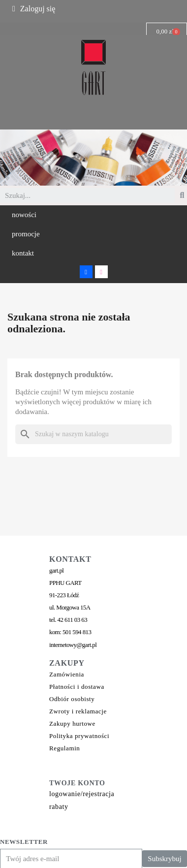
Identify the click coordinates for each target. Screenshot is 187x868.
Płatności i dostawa (77, 687)
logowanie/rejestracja (82, 794)
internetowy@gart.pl (73, 645)
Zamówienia (67, 674)
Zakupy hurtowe (72, 723)
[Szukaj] (93, 434)
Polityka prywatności (79, 736)
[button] (24, 215)
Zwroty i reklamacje (78, 711)
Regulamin (64, 748)
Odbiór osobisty (72, 699)
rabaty (59, 807)
